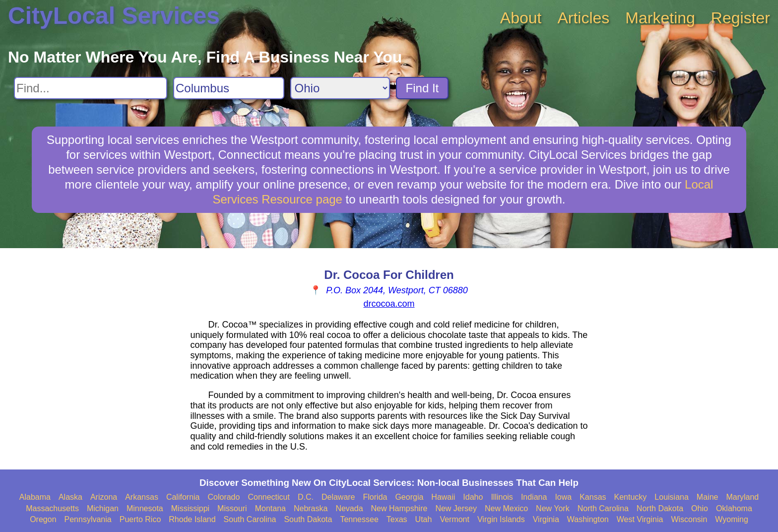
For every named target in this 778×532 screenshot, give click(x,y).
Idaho (473, 497)
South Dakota (308, 519)
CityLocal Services (114, 16)
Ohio (700, 508)
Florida (375, 497)
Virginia (546, 519)
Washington (588, 519)
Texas (397, 519)
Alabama (35, 497)
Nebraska (311, 508)
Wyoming (732, 519)
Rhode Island (192, 519)
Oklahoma (734, 508)
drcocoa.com (389, 304)
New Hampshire (399, 508)
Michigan (103, 508)
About (521, 18)
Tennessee (359, 519)
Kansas (593, 497)
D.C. (306, 497)
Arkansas (142, 497)
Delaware (338, 497)
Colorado (224, 497)
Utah (424, 519)
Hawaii (443, 497)
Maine (708, 497)
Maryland (742, 497)
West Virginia (640, 519)
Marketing (660, 18)
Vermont (454, 519)
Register (741, 18)
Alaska (70, 497)
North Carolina (603, 508)
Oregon (43, 519)
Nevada (349, 508)
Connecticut (269, 497)
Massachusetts (52, 508)
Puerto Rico (140, 519)
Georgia (409, 497)
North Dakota (660, 508)
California (183, 497)
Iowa (563, 497)
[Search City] (229, 88)
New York (553, 508)
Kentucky (631, 497)
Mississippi (190, 508)
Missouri (232, 508)
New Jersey (456, 508)
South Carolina (250, 519)
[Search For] (91, 88)
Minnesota (145, 508)
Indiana (534, 497)
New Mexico (506, 508)
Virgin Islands (501, 519)
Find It (422, 88)
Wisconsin (689, 519)
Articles (583, 18)
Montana (270, 508)
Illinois (502, 497)
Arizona (104, 497)
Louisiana (672, 497)
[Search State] (340, 88)
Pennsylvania (88, 519)
